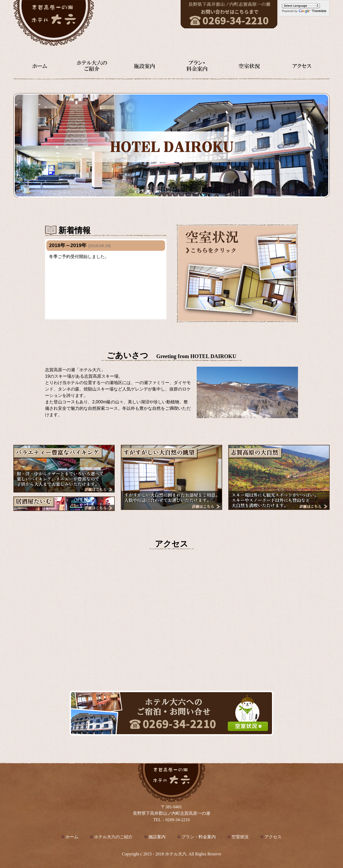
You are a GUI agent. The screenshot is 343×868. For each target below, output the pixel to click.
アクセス (273, 837)
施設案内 (157, 837)
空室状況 (240, 837)
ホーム (72, 837)
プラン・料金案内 (199, 837)
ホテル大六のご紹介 (113, 837)
